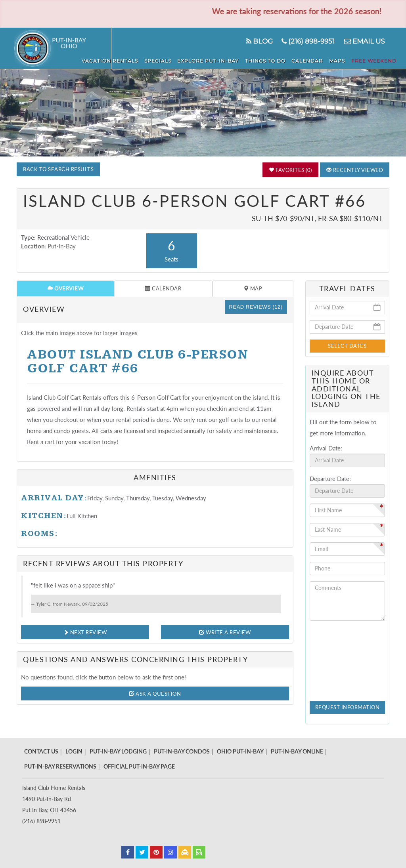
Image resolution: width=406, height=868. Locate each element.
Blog (258, 41)
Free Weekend (375, 60)
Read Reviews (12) (256, 307)
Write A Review (225, 632)
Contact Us (41, 751)
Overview (65, 288)
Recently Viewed (355, 170)
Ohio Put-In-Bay (240, 751)
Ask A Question (155, 694)
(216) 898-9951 (307, 41)
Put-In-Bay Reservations (60, 766)
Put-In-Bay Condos (182, 751)
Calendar (313, 60)
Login (74, 751)
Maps (341, 60)
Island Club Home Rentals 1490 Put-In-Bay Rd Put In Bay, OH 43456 (54, 799)
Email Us (364, 41)
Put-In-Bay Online (297, 751)
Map (253, 288)
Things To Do (274, 60)
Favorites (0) (290, 170)
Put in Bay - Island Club (63, 48)
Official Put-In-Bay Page (139, 766)
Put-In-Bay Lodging (118, 751)
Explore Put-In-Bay (219, 60)
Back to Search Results (58, 169)
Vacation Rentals (125, 60)
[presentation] (342, 655)
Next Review (85, 632)
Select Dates (347, 346)
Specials (170, 60)
